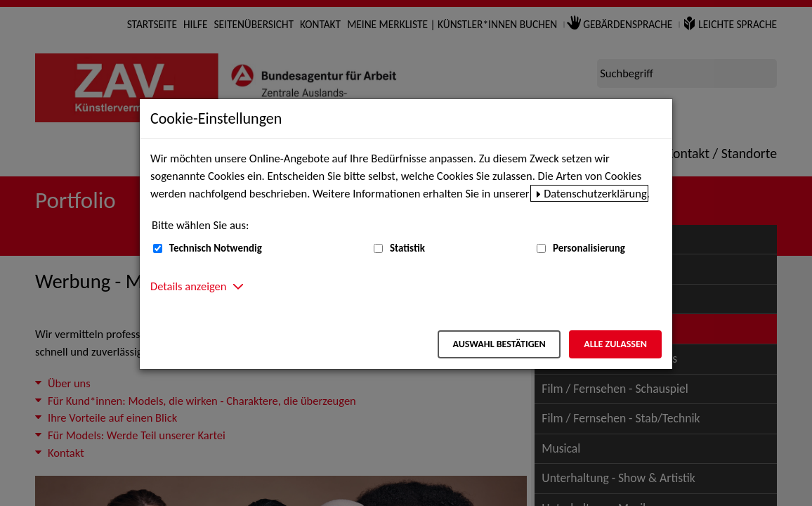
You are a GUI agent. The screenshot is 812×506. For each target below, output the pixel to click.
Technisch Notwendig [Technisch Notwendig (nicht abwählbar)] (216, 248)
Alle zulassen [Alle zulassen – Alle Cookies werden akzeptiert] (615, 344)
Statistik (407, 248)
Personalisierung (589, 248)
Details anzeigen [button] (188, 286)
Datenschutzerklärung (595, 193)
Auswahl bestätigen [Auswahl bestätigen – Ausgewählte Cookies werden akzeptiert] (499, 344)
